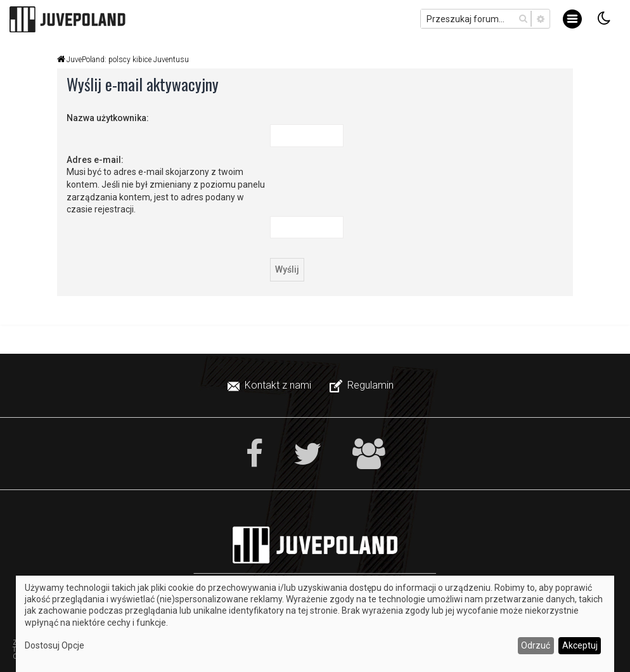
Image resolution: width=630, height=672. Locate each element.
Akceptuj (580, 645)
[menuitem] (271, 385)
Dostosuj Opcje (55, 645)
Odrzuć (536, 645)
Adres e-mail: (95, 160)
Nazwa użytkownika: (108, 118)
